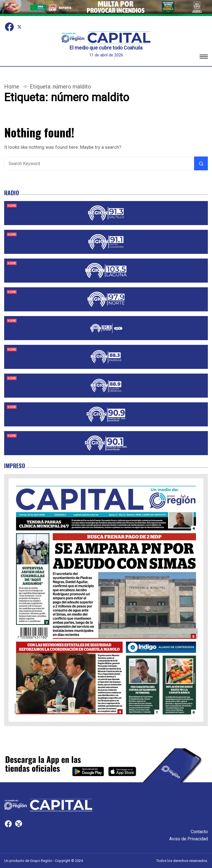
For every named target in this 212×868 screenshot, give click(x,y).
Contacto (199, 832)
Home (12, 87)
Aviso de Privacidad (189, 839)
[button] (204, 57)
